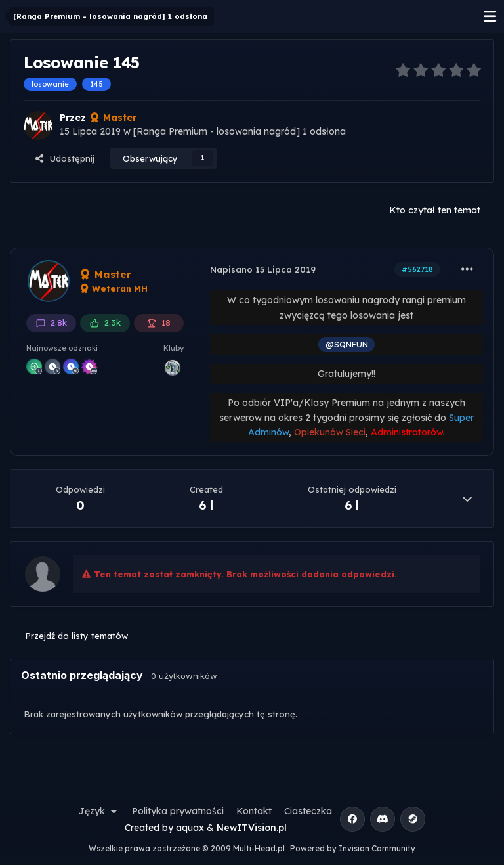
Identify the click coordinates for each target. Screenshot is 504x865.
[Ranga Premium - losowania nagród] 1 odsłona (240, 131)
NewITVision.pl (252, 828)
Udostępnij (64, 158)
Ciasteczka (308, 811)
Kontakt (254, 811)
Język (99, 811)
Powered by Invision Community (353, 848)
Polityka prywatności (178, 811)
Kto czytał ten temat (435, 210)
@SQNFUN (347, 344)
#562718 (417, 269)
